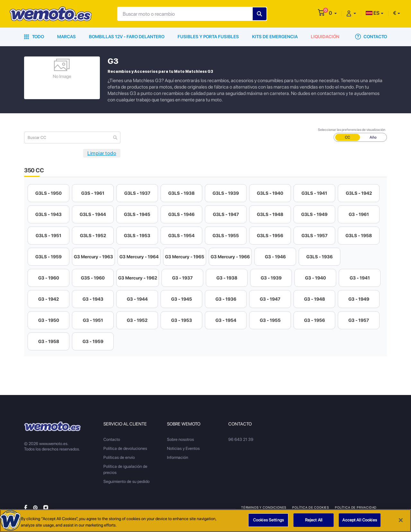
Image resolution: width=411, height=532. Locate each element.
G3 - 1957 (359, 320)
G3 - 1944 (137, 299)
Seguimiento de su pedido (127, 481)
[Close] (401, 520)
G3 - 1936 (226, 299)
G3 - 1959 (93, 341)
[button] (333, 13)
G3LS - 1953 (137, 236)
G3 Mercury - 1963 (93, 257)
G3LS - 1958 (359, 236)
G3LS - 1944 (93, 214)
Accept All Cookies (359, 520)
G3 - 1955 (270, 320)
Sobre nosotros (180, 439)
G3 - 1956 (315, 320)
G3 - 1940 (315, 278)
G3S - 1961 (93, 193)
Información (178, 457)
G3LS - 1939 (226, 193)
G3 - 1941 (360, 278)
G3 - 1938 (227, 278)
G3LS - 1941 (314, 193)
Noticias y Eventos (183, 448)
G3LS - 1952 (93, 236)
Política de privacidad (356, 507)
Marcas (66, 37)
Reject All (314, 520)
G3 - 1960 (49, 278)
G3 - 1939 (271, 278)
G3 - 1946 (275, 257)
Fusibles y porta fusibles (208, 37)
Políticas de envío (119, 457)
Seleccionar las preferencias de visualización (352, 130)
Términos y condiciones (264, 507)
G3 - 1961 (359, 214)
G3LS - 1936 (319, 257)
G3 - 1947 (270, 299)
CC (347, 137)
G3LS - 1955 (226, 236)
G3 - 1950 (49, 320)
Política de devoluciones (125, 448)
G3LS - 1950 (48, 193)
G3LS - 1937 (137, 193)
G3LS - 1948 (270, 214)
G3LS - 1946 (181, 214)
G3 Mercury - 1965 (185, 257)
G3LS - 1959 (48, 257)
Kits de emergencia (275, 37)
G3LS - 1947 (226, 214)
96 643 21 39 (241, 439)
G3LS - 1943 (48, 214)
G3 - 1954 (226, 320)
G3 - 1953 (182, 320)
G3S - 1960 (93, 278)
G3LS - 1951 (48, 236)
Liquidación (325, 37)
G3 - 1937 (182, 278)
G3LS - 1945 (137, 214)
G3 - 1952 (137, 320)
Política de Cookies (311, 507)
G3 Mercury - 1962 (138, 278)
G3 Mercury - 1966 (230, 257)
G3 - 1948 (315, 299)
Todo (34, 37)
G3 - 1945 (182, 299)
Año (373, 137)
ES (373, 13)
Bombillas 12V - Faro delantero (127, 37)
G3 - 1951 (93, 320)
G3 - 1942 (48, 299)
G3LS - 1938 (181, 193)
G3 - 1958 (49, 341)
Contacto (371, 37)
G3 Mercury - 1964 (139, 257)
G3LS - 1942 (359, 193)
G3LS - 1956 (270, 236)
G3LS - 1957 (315, 236)
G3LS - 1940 (270, 193)
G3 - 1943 (93, 299)
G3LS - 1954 (181, 236)
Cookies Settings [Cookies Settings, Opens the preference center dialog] (268, 520)
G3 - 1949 (359, 299)
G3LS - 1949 (314, 214)
